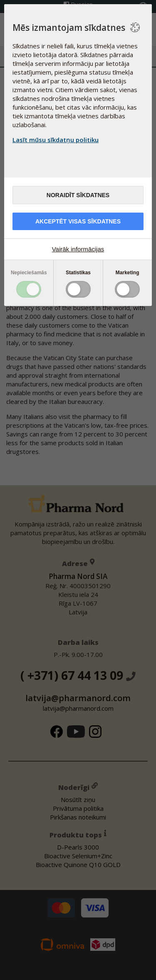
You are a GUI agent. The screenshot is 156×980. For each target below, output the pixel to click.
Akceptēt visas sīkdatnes (78, 221)
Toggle (29, 289)
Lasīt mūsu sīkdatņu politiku (56, 140)
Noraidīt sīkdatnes (78, 195)
